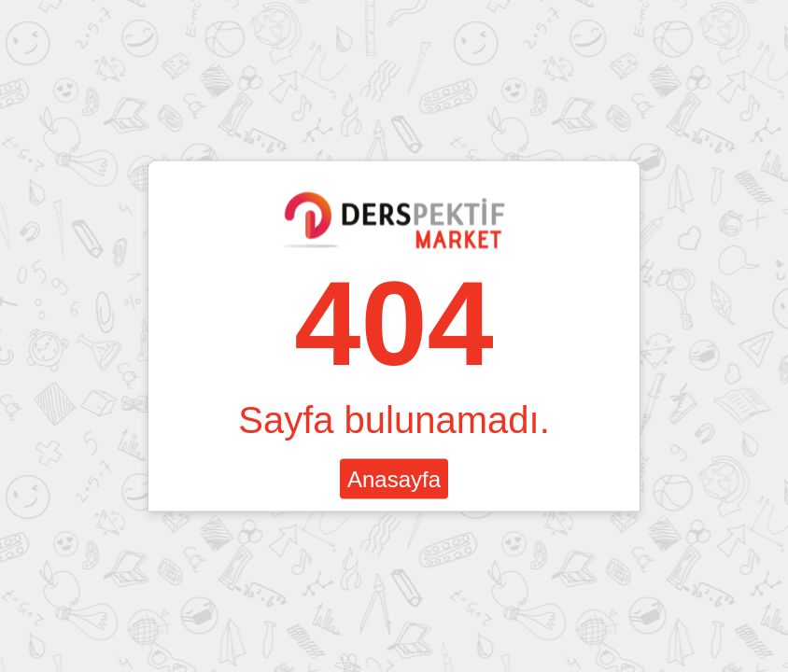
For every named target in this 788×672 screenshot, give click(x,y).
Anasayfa (394, 479)
